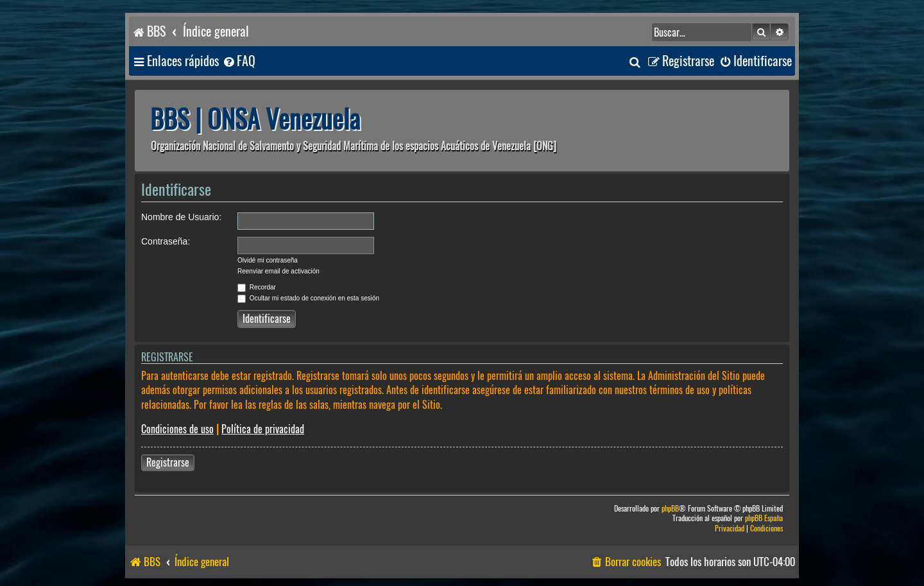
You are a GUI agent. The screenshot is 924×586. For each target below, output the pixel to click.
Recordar (257, 287)
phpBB (670, 509)
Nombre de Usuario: (181, 217)
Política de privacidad (263, 429)
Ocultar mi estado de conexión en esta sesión (308, 298)
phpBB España (764, 518)
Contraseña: (166, 241)
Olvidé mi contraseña (268, 260)
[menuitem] (239, 61)
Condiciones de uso (177, 429)
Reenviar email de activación (278, 271)
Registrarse (168, 462)
